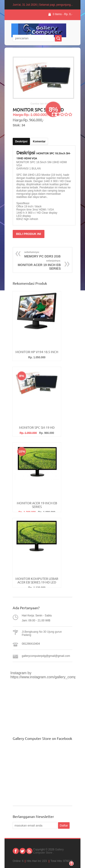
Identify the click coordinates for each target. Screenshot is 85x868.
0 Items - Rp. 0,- (63, 14)
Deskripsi (21, 141)
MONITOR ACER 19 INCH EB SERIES (33, 264)
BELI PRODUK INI (29, 234)
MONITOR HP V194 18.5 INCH (37, 352)
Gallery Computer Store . (48, 851)
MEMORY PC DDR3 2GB (52, 254)
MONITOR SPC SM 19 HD (37, 428)
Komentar (39, 141)
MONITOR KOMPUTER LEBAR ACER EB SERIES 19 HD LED (37, 581)
